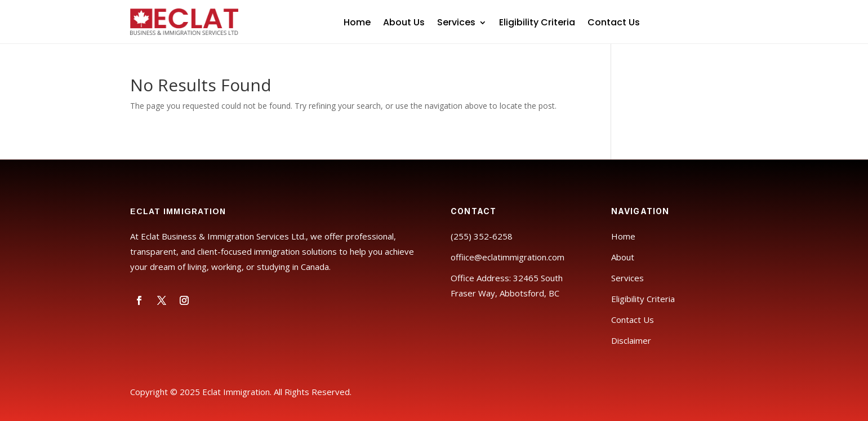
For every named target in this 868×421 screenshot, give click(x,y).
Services (456, 24)
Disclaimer (631, 340)
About (623, 257)
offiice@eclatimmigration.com (508, 257)
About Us (404, 24)
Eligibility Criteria (537, 24)
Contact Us (614, 24)
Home (357, 24)
